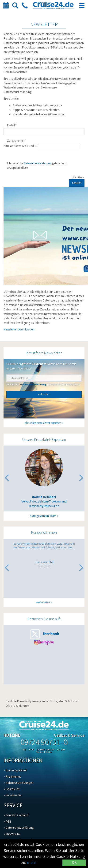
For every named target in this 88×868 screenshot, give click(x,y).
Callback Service (69, 735)
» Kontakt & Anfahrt (16, 815)
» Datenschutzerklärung (19, 828)
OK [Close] (74, 862)
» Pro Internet (12, 777)
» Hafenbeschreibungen (18, 783)
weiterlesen (43, 602)
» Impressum (12, 834)
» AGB (7, 822)
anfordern (44, 394)
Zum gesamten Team (43, 516)
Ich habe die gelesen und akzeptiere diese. (37, 165)
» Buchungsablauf (15, 770)
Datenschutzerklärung (37, 163)
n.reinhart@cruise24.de (44, 506)
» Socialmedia (13, 795)
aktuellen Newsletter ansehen (43, 423)
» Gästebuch (11, 789)
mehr (32, 862)
